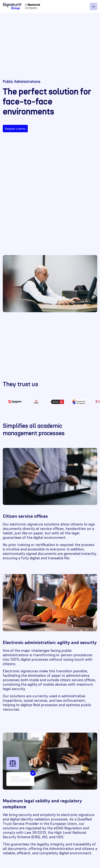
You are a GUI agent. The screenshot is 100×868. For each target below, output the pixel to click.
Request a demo (15, 129)
